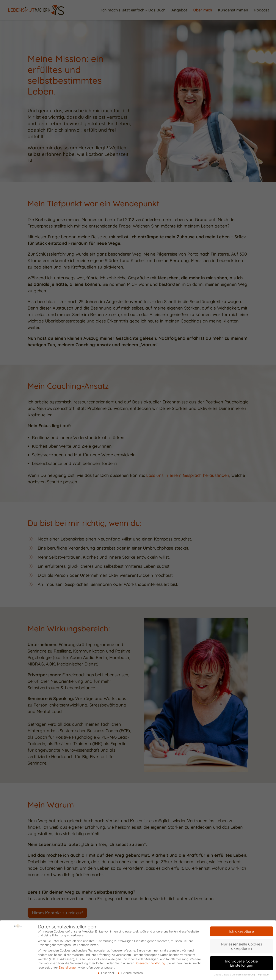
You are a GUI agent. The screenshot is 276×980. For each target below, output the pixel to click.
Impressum (263, 973)
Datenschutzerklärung (150, 961)
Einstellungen (68, 965)
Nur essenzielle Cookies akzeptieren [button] (241, 944)
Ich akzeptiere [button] (241, 929)
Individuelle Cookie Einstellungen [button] (241, 961)
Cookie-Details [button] (222, 973)
